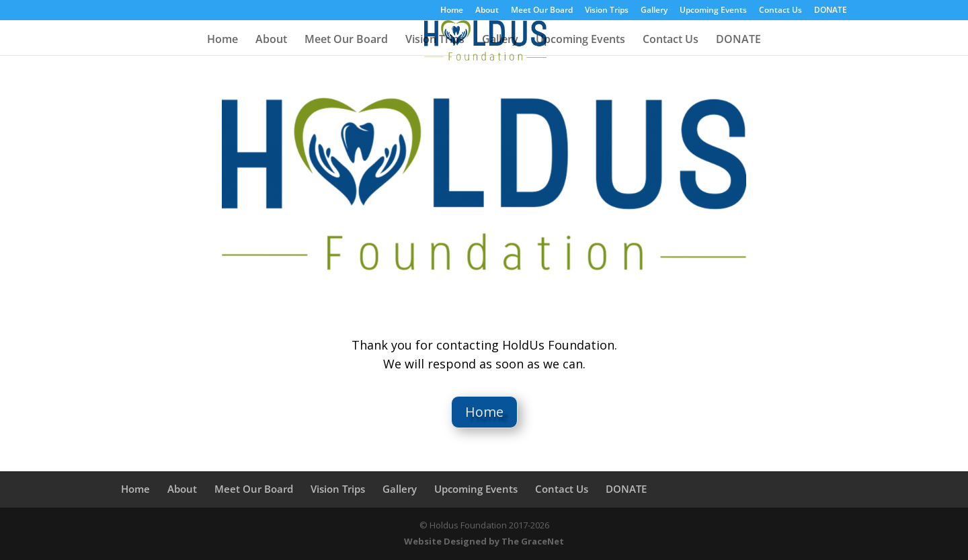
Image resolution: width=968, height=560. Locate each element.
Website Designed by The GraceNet (484, 541)
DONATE (831, 11)
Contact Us (780, 11)
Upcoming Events (713, 11)
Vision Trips (607, 11)
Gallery (654, 11)
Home (452, 11)
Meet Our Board (542, 11)
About (487, 11)
